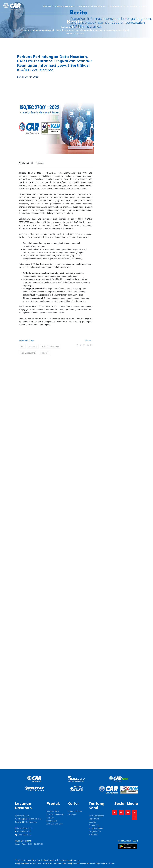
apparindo (125, 741)
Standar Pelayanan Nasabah (85, 863)
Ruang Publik (118, 6)
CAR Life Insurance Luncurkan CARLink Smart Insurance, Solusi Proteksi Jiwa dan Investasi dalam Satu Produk (125, 91)
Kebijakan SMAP (96, 828)
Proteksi (44, 353)
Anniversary (110, 741)
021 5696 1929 (24, 831)
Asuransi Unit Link (55, 824)
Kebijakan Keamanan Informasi (57, 863)
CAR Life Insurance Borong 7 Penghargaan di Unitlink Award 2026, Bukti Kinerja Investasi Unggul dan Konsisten (125, 117)
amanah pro (110, 735)
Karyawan (72, 814)
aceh (116, 722)
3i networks (126, 709)
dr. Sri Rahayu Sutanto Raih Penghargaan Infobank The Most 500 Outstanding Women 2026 (123, 130)
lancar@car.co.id (25, 828)
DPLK (144, 6)
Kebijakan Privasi (107, 863)
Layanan (82, 6)
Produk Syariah (64, 6)
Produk (47, 6)
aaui (107, 722)
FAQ (17, 863)
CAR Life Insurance (51, 346)
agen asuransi (111, 728)
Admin (41, 163)
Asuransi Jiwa (53, 811)
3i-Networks (110, 716)
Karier (134, 6)
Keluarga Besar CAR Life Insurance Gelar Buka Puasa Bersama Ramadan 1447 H (124, 144)
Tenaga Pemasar (75, 811)
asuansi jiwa (110, 747)
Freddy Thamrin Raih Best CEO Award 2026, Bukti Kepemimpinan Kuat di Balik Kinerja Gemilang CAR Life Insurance (125, 104)
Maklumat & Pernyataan (31, 863)
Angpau (124, 735)
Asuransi (33, 346)
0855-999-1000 (24, 835)
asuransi (125, 747)
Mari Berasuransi (28, 353)
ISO (22, 346)
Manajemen (94, 819)
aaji (122, 716)
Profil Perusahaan (96, 816)
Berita (81, 27)
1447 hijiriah (110, 709)
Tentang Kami (99, 6)
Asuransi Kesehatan (55, 814)
